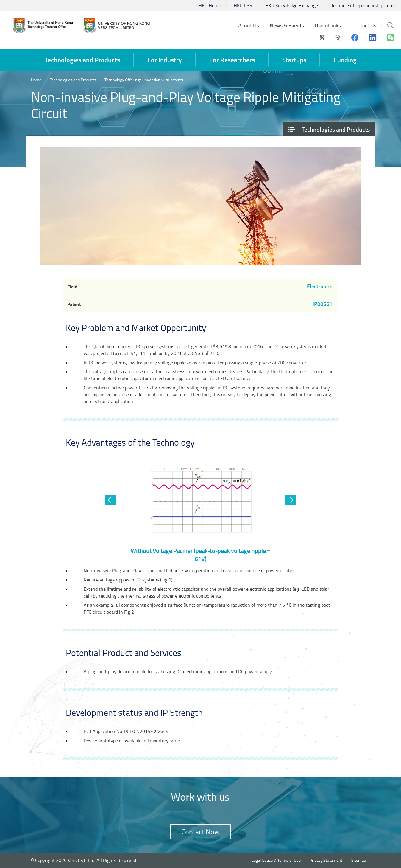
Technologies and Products (73, 80)
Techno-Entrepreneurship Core (362, 5)
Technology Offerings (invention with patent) (144, 80)
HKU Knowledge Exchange (292, 5)
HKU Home (210, 5)
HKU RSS (243, 5)
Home (36, 80)
